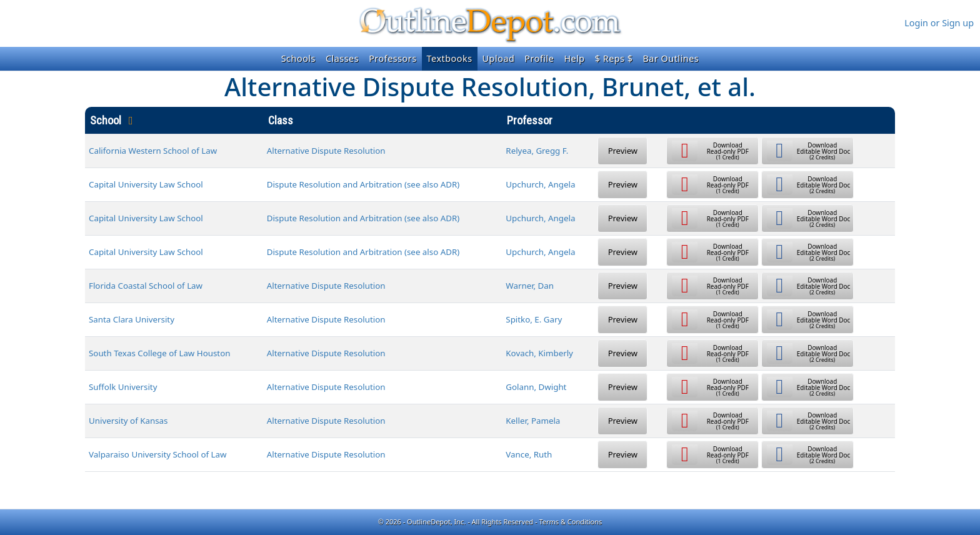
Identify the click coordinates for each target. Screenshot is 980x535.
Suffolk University (123, 387)
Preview (623, 151)
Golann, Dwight (536, 387)
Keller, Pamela (533, 421)
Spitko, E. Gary (534, 319)
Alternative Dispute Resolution (326, 151)
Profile (539, 58)
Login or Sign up (939, 23)
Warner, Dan (530, 286)
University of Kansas (128, 421)
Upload (499, 58)
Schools (298, 58)
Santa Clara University (132, 319)
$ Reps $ (614, 58)
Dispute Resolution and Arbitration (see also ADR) (363, 184)
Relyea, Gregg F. (537, 151)
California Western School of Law (153, 151)
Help (574, 58)
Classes (342, 58)
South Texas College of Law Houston (159, 353)
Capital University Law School (146, 184)
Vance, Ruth (529, 454)
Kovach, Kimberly (539, 353)
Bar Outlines (671, 58)
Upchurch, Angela (540, 184)
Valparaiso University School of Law (158, 454)
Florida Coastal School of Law (146, 286)
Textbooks (450, 58)
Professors (392, 58)
